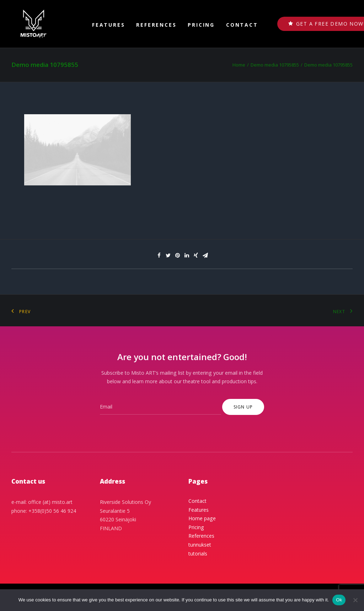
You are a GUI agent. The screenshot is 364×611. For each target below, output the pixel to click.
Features (108, 25)
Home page (202, 518)
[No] (355, 600)
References (156, 25)
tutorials (198, 554)
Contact (242, 25)
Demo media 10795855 (275, 65)
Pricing (201, 25)
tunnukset (200, 545)
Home (239, 65)
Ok (339, 600)
